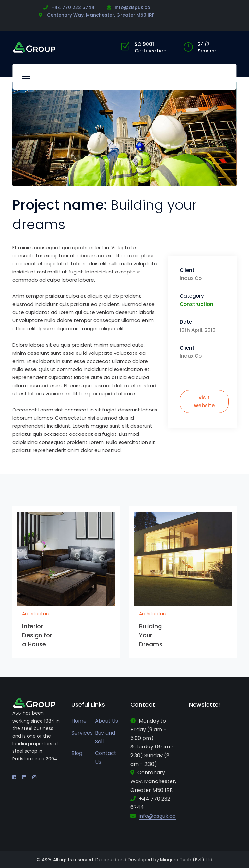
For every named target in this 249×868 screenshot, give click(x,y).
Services (82, 733)
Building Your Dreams (151, 635)
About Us (107, 721)
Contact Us (106, 758)
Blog (77, 753)
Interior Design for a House (37, 635)
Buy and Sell (105, 737)
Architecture (36, 614)
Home (79, 721)
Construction (196, 304)
